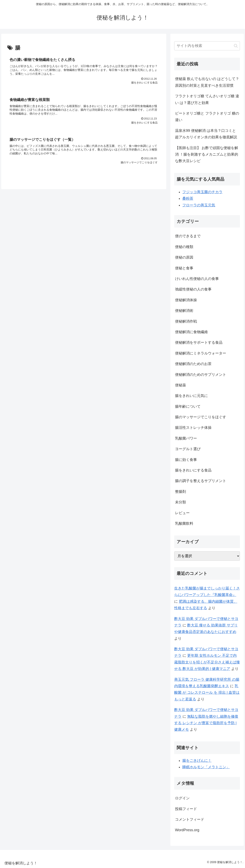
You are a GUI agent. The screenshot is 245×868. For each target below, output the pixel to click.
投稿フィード (186, 809)
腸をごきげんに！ (197, 761)
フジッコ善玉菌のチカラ (202, 192)
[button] (236, 46)
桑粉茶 (188, 198)
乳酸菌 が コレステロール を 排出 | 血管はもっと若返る (207, 693)
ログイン (182, 798)
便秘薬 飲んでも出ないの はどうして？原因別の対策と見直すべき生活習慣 (207, 82)
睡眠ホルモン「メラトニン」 (206, 767)
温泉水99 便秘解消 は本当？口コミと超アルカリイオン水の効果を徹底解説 (206, 134)
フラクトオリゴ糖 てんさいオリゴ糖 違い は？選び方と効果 (207, 99)
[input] (207, 46)
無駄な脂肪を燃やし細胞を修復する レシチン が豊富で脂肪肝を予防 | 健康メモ (206, 723)
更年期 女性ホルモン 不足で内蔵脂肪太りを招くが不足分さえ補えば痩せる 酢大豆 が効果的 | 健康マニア (207, 662)
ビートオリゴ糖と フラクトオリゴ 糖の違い (207, 117)
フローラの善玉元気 (199, 205)
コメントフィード (190, 819)
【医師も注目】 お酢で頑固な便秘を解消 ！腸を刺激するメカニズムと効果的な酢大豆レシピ (207, 154)
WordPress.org (187, 830)
